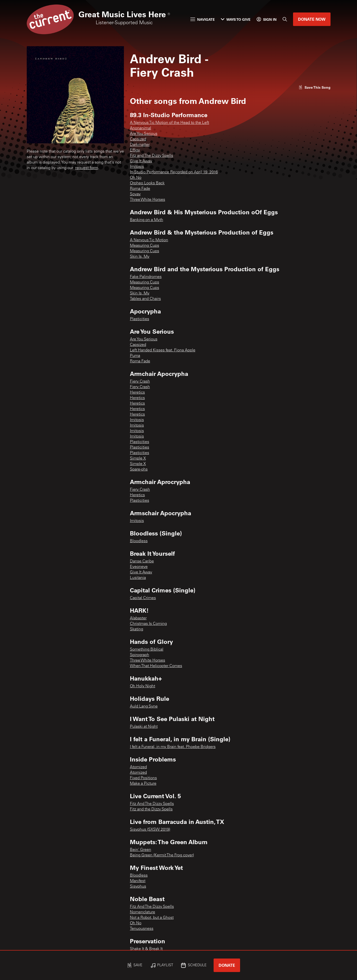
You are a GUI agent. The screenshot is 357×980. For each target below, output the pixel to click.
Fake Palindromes (146, 277)
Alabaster (138, 618)
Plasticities (140, 319)
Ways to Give (236, 19)
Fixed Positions (143, 778)
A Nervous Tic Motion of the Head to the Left (170, 123)
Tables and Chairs (145, 299)
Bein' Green (141, 850)
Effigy (135, 150)
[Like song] (315, 87)
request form (87, 168)
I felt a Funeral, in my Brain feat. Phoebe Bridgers (173, 747)
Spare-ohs (139, 470)
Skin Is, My (140, 257)
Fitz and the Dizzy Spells (151, 809)
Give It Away (141, 161)
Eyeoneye (139, 567)
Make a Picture (143, 784)
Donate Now (312, 19)
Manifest (138, 881)
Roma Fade (140, 189)
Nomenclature (143, 912)
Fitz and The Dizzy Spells (152, 156)
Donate (227, 965)
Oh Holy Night (143, 686)
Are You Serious (144, 134)
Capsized (138, 139)
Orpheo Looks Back (147, 183)
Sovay (135, 194)
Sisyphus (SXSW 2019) (150, 830)
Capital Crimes (143, 598)
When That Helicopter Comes (156, 666)
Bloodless (139, 541)
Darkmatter (140, 145)
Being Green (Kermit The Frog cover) (162, 855)
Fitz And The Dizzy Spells (152, 804)
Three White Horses (148, 200)
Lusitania (138, 578)
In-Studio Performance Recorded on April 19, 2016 (174, 172)
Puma (135, 356)
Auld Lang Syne (144, 707)
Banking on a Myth (147, 220)
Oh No (136, 178)
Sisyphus (138, 887)
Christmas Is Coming (148, 624)
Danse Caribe (142, 561)
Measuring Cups (145, 246)
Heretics (137, 393)
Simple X (138, 459)
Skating (137, 629)
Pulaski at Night (144, 727)
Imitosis (137, 167)
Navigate (203, 19)
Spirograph (140, 655)
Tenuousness (142, 929)
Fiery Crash (140, 382)
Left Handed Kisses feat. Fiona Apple (163, 350)
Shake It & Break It (146, 949)
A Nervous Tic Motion (149, 240)
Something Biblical (147, 650)
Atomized (138, 767)
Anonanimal (141, 128)
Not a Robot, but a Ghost (152, 918)
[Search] (285, 19)
